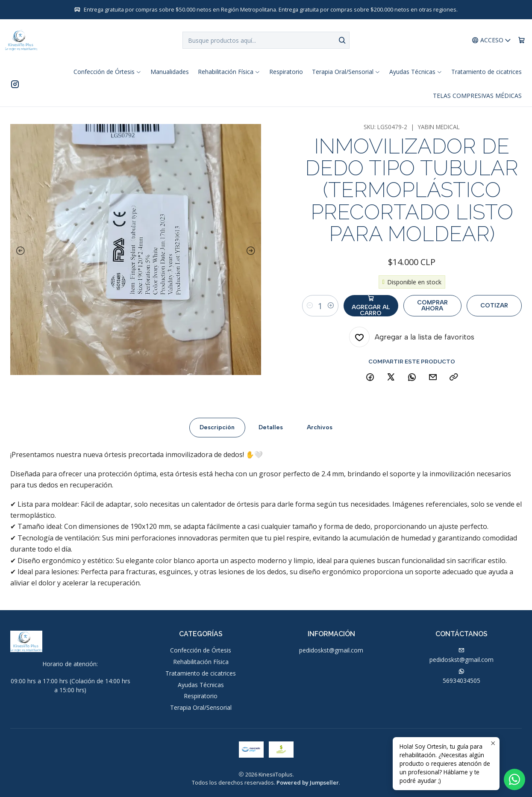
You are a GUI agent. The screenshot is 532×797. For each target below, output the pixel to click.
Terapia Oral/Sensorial (201, 707)
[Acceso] (492, 40)
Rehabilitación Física (201, 662)
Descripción (217, 433)
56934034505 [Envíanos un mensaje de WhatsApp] (461, 676)
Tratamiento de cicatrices (201, 673)
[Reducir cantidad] (310, 306)
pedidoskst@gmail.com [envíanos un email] (461, 655)
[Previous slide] (19, 251)
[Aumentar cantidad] (331, 306)
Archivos (320, 433)
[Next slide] (253, 251)
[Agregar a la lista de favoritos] (412, 337)
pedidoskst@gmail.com (331, 650)
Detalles (271, 433)
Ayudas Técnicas (201, 685)
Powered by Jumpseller (308, 782)
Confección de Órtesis (201, 650)
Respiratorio (201, 696)
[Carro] (522, 40)
